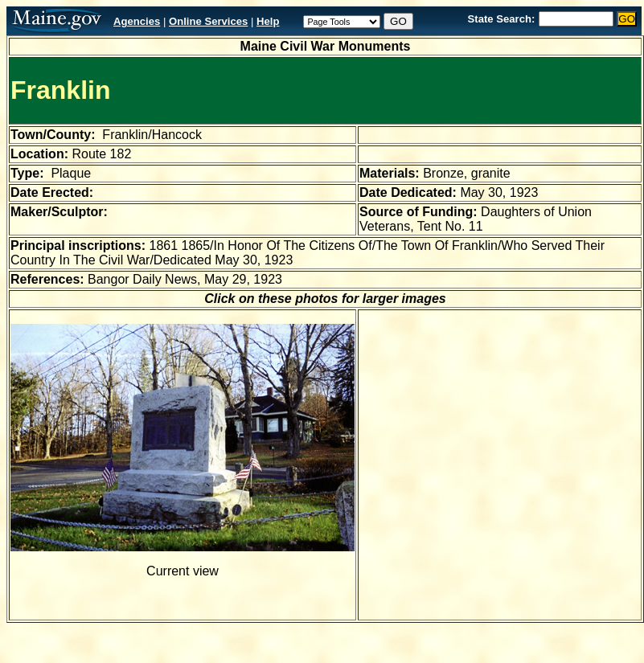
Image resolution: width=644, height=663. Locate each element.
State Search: (502, 19)
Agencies (137, 21)
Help (268, 21)
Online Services (208, 21)
